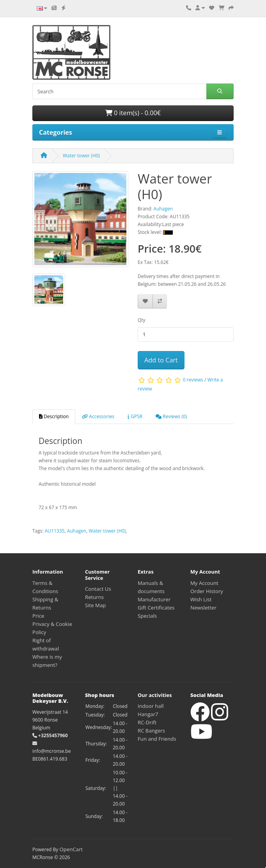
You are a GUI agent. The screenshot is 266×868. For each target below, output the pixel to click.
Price (38, 616)
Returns (94, 597)
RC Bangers (151, 731)
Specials (147, 616)
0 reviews (193, 380)
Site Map (95, 605)
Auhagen (77, 531)
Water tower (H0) (81, 156)
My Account (204, 583)
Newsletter (203, 608)
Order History (207, 591)
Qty (142, 320)
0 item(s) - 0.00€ (133, 113)
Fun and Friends (157, 739)
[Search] (119, 91)
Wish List (201, 599)
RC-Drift (147, 722)
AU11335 (55, 531)
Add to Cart (161, 360)
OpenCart (71, 849)
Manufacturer (154, 599)
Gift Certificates (156, 608)
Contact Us (98, 589)
